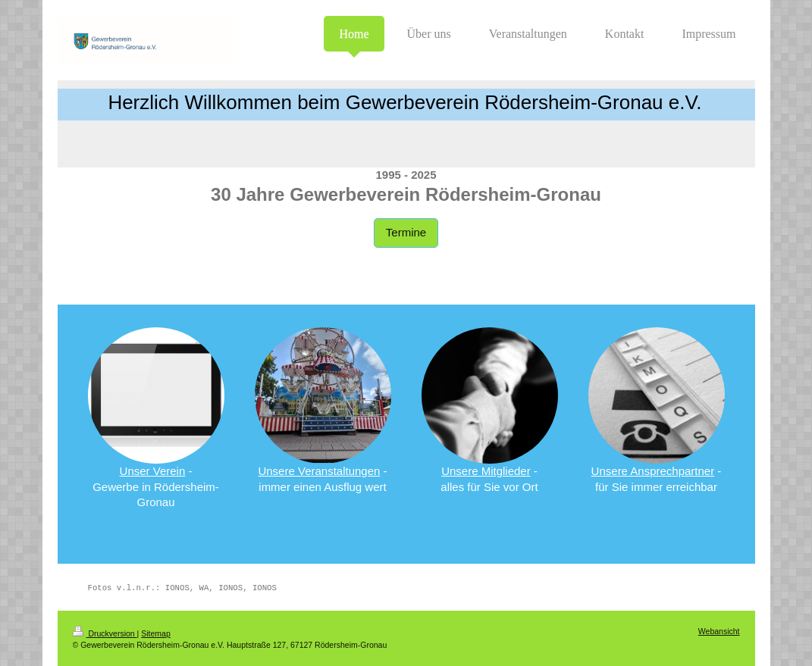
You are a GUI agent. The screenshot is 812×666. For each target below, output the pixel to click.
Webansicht (719, 631)
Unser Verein (153, 471)
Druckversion (105, 633)
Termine (406, 232)
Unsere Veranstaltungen (319, 471)
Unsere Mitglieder (486, 471)
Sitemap (156, 633)
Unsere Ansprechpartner (653, 471)
